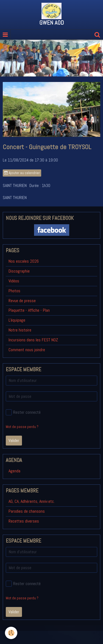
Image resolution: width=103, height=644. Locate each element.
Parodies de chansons (27, 511)
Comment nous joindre (27, 350)
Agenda (14, 471)
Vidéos (14, 281)
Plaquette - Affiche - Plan (29, 310)
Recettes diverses (24, 521)
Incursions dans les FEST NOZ (33, 340)
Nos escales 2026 (24, 261)
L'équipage (17, 320)
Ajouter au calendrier (22, 173)
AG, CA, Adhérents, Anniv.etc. (32, 501)
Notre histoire (20, 330)
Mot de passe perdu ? (22, 427)
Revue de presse (22, 301)
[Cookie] (11, 633)
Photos (14, 291)
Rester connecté (23, 412)
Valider (14, 440)
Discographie (19, 271)
